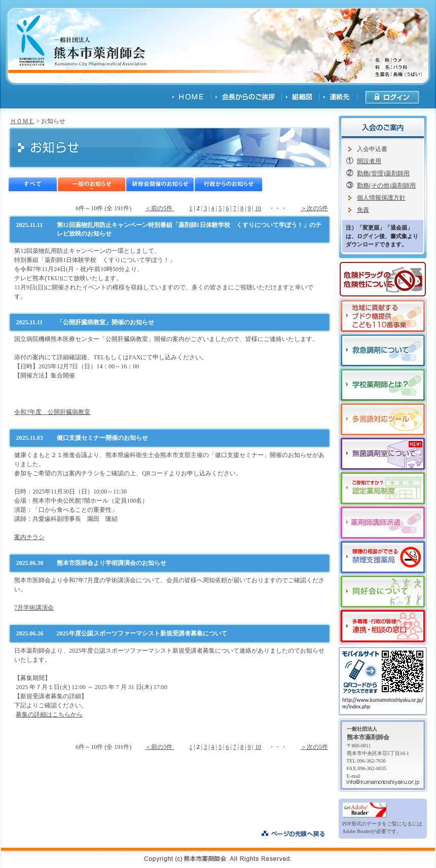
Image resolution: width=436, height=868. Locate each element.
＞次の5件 (314, 208)
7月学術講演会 (34, 608)
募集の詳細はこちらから (49, 714)
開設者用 (369, 161)
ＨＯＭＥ (22, 121)
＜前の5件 (159, 208)
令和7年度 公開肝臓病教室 (52, 412)
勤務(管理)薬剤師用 (383, 173)
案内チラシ (29, 537)
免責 (363, 210)
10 (258, 208)
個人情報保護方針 (381, 198)
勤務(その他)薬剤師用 (386, 185)
